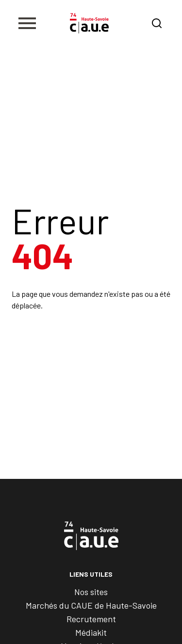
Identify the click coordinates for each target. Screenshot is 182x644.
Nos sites (91, 592)
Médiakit (91, 632)
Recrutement (91, 619)
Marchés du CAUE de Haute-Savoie (91, 605)
